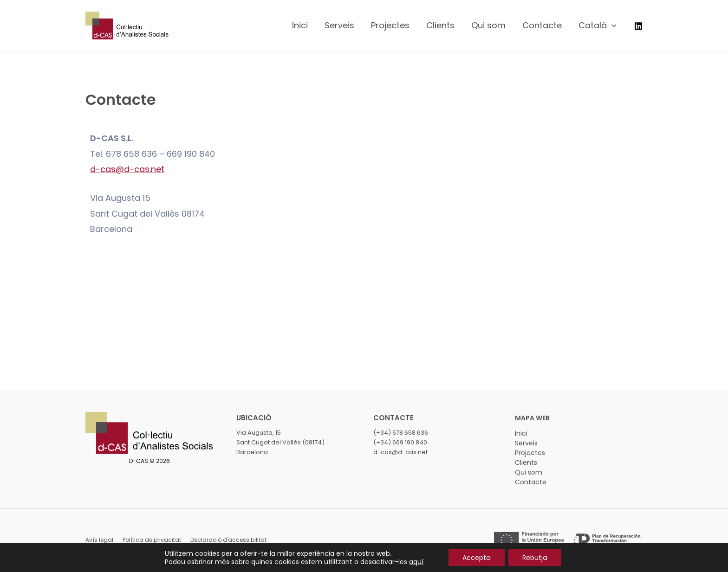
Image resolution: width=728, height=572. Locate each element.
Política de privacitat (152, 540)
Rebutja (535, 558)
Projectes (530, 453)
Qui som (529, 472)
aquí (417, 562)
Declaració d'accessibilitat (228, 540)
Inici (521, 433)
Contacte (531, 482)
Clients (526, 463)
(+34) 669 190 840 (400, 442)
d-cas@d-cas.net (127, 169)
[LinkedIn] (638, 26)
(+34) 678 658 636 (401, 433)
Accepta (477, 558)
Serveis (526, 443)
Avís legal (99, 540)
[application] (612, 26)
